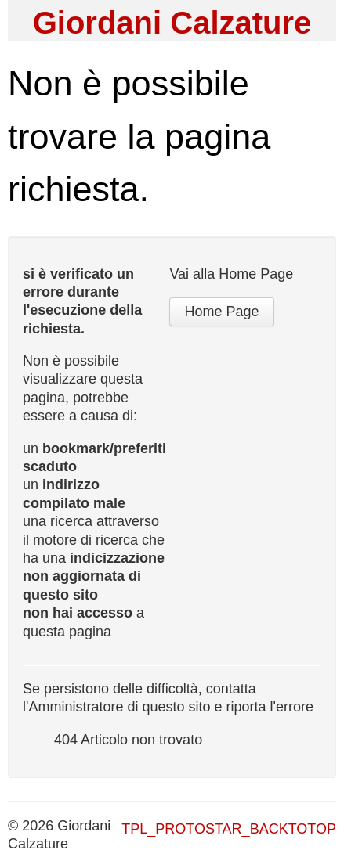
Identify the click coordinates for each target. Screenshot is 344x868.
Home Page (221, 312)
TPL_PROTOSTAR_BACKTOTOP (229, 829)
